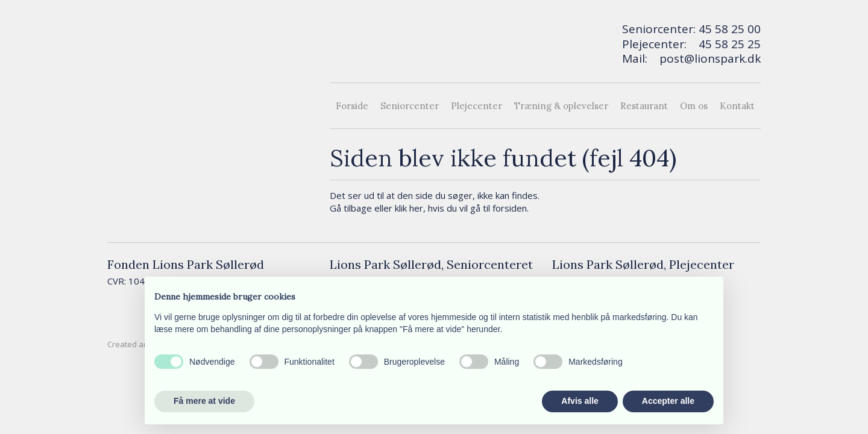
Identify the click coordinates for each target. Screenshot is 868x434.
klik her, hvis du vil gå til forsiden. (462, 208)
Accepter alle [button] (668, 401)
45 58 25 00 (730, 29)
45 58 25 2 (726, 44)
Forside (352, 106)
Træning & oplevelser (561, 106)
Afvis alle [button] (580, 401)
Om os (694, 106)
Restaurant (644, 106)
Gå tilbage (351, 208)
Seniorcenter (410, 106)
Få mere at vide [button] (204, 401)
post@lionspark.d (707, 58)
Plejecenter (476, 106)
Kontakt (737, 106)
